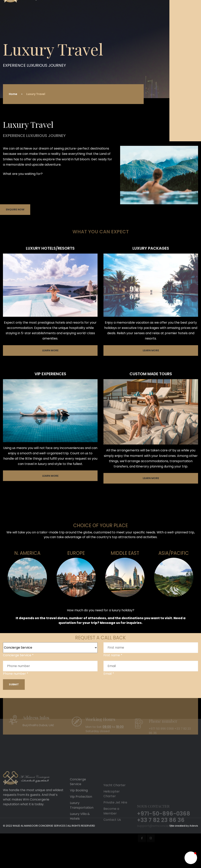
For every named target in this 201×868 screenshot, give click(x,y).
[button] (191, 858)
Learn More (50, 350)
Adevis (194, 826)
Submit (14, 684)
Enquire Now (15, 209)
